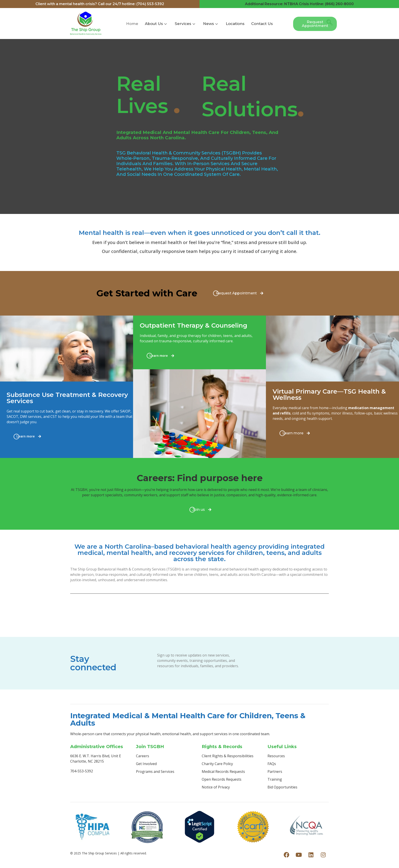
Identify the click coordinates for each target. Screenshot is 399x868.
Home (132, 24)
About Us (156, 24)
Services (185, 24)
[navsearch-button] (328, 24)
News (210, 24)
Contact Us (262, 24)
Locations (235, 24)
